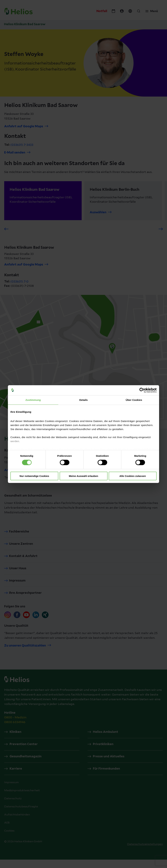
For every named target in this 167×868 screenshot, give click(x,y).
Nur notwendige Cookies (34, 476)
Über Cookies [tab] (134, 400)
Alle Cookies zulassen (133, 476)
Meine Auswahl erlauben (84, 476)
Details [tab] (83, 400)
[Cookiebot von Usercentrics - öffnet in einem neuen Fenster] (142, 390)
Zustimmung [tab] (33, 400)
